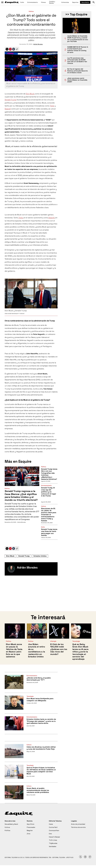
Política (31, 11)
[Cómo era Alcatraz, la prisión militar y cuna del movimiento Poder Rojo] (14, 751)
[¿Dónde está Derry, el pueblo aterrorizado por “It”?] (14, 682)
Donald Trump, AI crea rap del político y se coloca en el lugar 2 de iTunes (49, 492)
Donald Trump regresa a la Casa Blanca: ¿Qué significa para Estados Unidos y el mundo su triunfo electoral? (21, 496)
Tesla (52, 106)
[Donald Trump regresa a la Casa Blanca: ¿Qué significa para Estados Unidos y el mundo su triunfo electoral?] (22, 476)
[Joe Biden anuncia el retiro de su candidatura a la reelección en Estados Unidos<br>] (37, 631)
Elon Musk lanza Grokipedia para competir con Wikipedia (40, 700)
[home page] (12, 2)
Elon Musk (30, 94)
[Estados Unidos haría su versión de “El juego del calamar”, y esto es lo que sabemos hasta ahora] (14, 723)
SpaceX (8, 109)
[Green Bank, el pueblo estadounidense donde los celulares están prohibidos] (14, 792)
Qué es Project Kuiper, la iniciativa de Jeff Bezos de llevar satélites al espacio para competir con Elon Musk (41, 771)
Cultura (43, 506)
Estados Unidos (40, 556)
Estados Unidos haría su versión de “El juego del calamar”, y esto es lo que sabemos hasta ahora (41, 721)
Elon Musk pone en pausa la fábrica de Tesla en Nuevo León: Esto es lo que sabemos (14, 650)
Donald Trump (10, 100)
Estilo (22, 2)
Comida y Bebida (52, 2)
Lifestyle (53, 641)
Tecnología (76, 641)
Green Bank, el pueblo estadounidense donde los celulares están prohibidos (38, 790)
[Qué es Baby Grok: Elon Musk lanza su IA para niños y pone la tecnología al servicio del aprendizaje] (81, 631)
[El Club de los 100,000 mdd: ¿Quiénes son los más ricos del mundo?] (59, 631)
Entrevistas (65, 2)
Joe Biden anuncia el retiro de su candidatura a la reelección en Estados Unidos (37, 650)
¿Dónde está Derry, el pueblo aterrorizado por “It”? (39, 679)
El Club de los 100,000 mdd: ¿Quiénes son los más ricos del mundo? (59, 649)
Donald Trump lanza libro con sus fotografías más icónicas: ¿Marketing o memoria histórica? (49, 474)
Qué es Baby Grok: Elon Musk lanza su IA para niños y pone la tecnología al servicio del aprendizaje (80, 652)
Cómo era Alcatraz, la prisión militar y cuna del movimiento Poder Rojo (41, 748)
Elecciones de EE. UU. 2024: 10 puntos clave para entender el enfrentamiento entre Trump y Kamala (49, 515)
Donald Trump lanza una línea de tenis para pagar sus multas (49, 532)
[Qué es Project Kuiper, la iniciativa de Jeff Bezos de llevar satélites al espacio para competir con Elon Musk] (14, 772)
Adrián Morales (38, 44)
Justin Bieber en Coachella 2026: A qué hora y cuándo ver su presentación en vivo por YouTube (78, 39)
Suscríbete (85, 2)
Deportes (75, 2)
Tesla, (21, 218)
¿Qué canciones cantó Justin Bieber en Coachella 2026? (77, 80)
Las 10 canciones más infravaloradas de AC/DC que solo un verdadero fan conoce (77, 61)
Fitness (43, 2)
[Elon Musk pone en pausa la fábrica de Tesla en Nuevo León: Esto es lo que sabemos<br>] (15, 631)
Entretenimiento (33, 2)
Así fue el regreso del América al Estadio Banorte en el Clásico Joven (77, 71)
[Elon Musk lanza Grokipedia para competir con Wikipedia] (14, 703)
